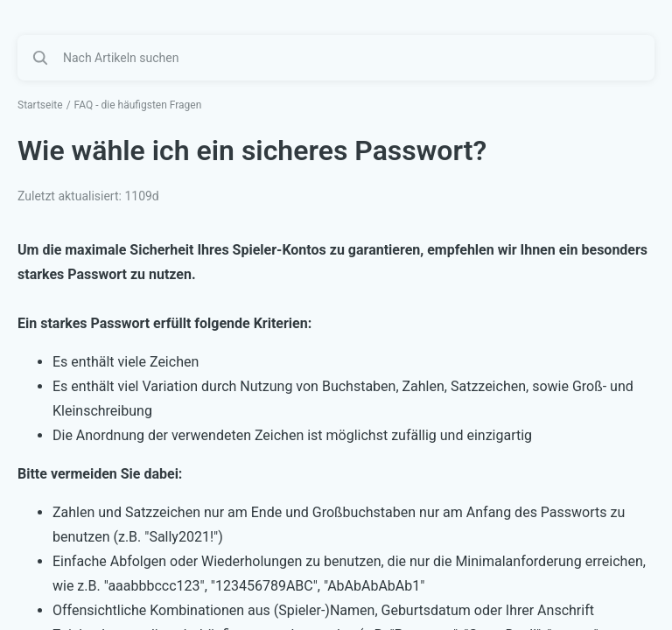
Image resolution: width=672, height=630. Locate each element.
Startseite (40, 105)
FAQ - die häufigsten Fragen (138, 105)
